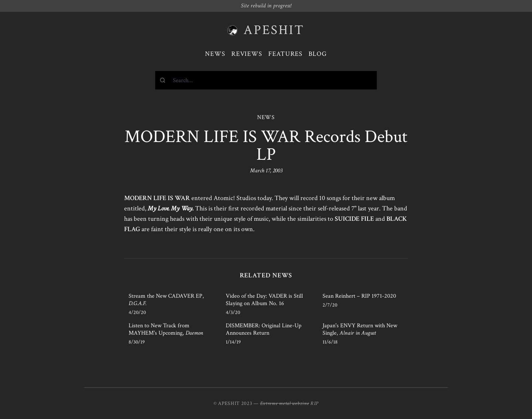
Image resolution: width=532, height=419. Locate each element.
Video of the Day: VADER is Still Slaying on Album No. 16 (264, 300)
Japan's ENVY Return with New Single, (360, 329)
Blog (318, 54)
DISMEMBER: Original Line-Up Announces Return (264, 329)
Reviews (247, 54)
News (215, 54)
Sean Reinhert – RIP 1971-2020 (359, 296)
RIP (314, 403)
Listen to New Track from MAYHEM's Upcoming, (166, 329)
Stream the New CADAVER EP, (166, 300)
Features (285, 54)
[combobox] (266, 80)
